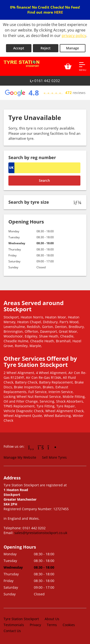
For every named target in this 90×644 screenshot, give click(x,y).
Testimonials (14, 625)
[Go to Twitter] (41, 447)
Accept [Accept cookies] (19, 48)
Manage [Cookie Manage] (72, 48)
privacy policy (74, 36)
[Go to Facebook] (31, 447)
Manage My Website (20, 457)
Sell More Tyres (54, 457)
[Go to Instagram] (52, 447)
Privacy (35, 625)
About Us (52, 619)
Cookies (69, 625)
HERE (58, 12)
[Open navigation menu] (83, 66)
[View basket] (68, 66)
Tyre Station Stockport (21, 619)
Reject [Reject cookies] (46, 48)
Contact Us (12, 631)
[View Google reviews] (45, 93)
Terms (52, 625)
